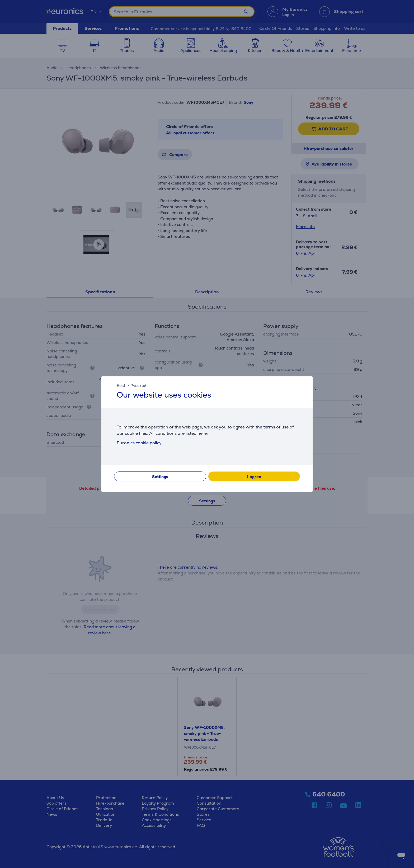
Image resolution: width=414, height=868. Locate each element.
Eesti (122, 386)
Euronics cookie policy (139, 443)
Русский (138, 386)
